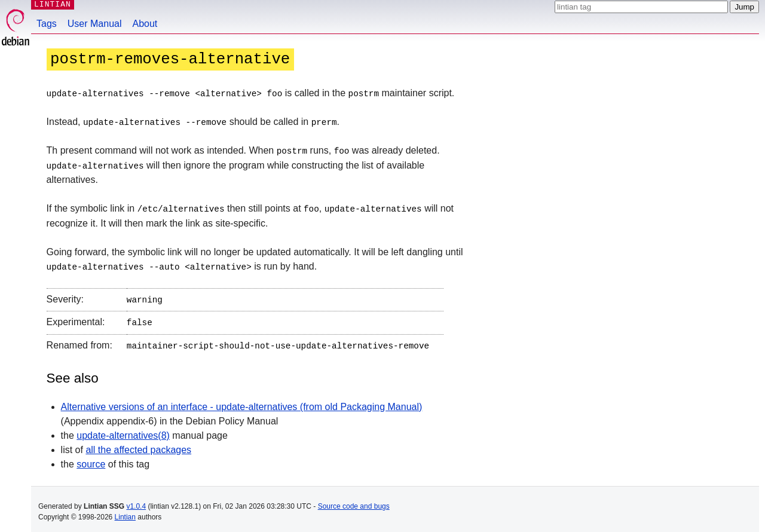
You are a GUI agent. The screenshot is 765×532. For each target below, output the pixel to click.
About (145, 24)
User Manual (95, 24)
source (91, 459)
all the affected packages (138, 444)
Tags (47, 24)
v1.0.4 (136, 501)
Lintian (125, 512)
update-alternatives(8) (123, 430)
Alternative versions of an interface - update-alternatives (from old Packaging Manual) (242, 401)
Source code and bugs (354, 501)
